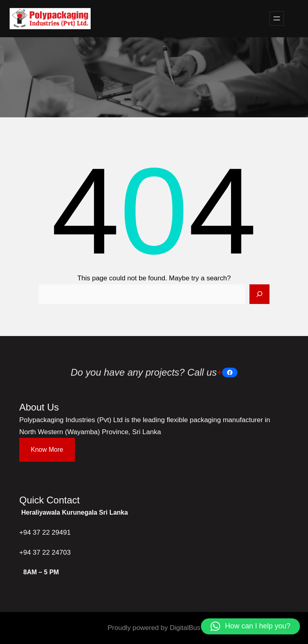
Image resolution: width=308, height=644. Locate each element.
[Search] (259, 294)
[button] (250, 626)
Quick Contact (50, 500)
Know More (47, 450)
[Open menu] (277, 18)
